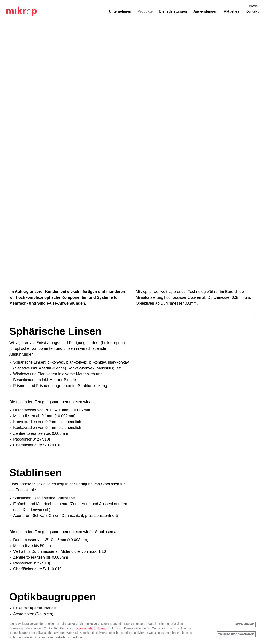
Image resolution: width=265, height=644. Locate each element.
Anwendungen (205, 11)
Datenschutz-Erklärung (91, 628)
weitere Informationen (236, 634)
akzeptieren (245, 624)
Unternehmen (120, 11)
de (256, 6)
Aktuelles (231, 11)
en (251, 6)
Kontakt (252, 11)
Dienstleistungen (173, 11)
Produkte (145, 11)
